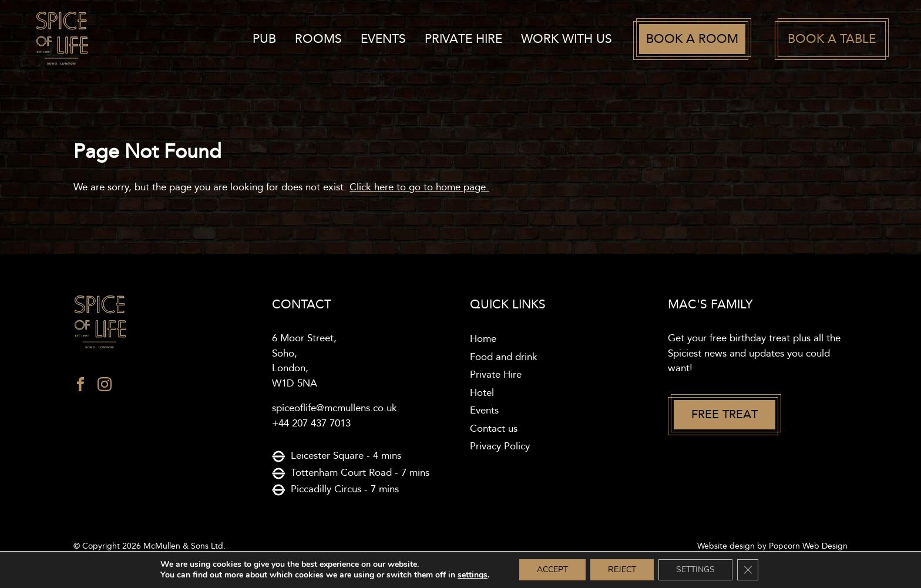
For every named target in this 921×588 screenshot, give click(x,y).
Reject (622, 569)
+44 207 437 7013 (311, 424)
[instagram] (105, 387)
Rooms (318, 39)
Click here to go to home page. (419, 187)
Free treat (725, 415)
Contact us (494, 429)
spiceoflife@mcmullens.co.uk (335, 408)
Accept (552, 569)
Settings (695, 569)
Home (483, 339)
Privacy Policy (500, 446)
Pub (264, 39)
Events (383, 39)
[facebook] (80, 387)
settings (473, 575)
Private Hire (463, 39)
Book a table (832, 39)
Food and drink (504, 357)
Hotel (482, 393)
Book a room (692, 39)
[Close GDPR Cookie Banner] (748, 570)
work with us (567, 39)
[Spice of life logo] (163, 323)
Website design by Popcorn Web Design (772, 546)
